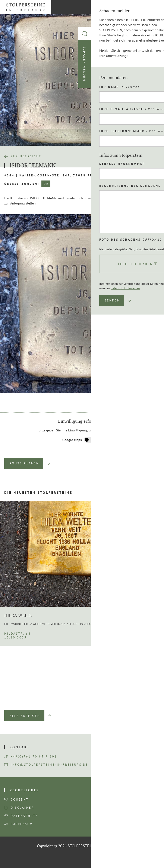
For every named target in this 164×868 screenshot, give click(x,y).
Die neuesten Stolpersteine (38, 492)
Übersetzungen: (22, 184)
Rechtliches (24, 790)
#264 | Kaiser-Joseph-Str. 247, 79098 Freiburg (56, 175)
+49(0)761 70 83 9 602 (31, 756)
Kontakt (20, 747)
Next (153, 400)
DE (46, 184)
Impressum (22, 824)
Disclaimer (22, 808)
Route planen (24, 463)
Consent (20, 799)
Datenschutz (24, 816)
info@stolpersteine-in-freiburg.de (46, 765)
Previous (142, 400)
